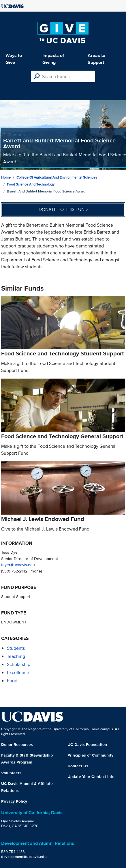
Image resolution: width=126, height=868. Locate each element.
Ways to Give (14, 59)
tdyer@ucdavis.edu (18, 565)
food (12, 681)
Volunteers (11, 773)
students (16, 648)
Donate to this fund (63, 209)
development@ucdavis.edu (24, 857)
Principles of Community (90, 755)
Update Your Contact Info (91, 777)
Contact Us (78, 766)
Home (6, 177)
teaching (16, 656)
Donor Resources (17, 744)
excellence (18, 672)
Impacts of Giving (53, 59)
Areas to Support (96, 59)
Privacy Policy (14, 801)
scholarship (19, 664)
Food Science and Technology (31, 184)
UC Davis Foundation (87, 744)
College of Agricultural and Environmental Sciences (57, 177)
